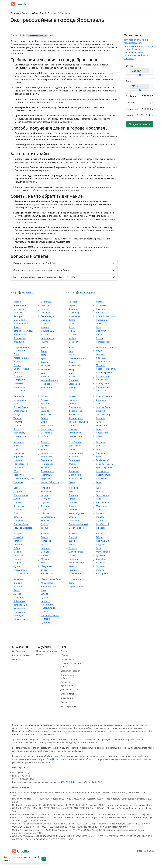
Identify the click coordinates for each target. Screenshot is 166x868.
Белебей (16, 541)
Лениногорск (46, 471)
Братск (71, 377)
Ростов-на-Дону (20, 358)
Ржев (70, 544)
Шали (70, 583)
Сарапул (71, 502)
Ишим (70, 555)
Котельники (18, 521)
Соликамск (18, 597)
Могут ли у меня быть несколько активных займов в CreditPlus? (45, 277)
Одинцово (100, 400)
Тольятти (17, 422)
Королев (99, 354)
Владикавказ (18, 338)
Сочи (15, 404)
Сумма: (130, 66)
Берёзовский (101, 460)
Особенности (19, 651)
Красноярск (73, 316)
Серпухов (44, 499)
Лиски (70, 482)
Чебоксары (45, 384)
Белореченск (46, 453)
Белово (71, 517)
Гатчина (71, 396)
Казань (43, 334)
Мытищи (99, 365)
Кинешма (72, 488)
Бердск (43, 418)
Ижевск (43, 324)
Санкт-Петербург (20, 369)
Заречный (17, 579)
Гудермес (44, 622)
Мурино (99, 521)
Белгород (17, 316)
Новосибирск (101, 320)
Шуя (69, 491)
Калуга (43, 342)
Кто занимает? (68, 694)
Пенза (98, 334)
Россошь (99, 442)
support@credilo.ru (48, 759)
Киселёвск (72, 521)
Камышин (72, 471)
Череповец (18, 433)
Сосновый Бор (102, 415)
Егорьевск (17, 502)
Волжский (72, 380)
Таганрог (17, 418)
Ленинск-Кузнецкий (77, 524)
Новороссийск (102, 387)
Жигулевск (72, 415)
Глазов (71, 499)
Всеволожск (46, 433)
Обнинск (72, 510)
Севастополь (18, 400)
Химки (15, 429)
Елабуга (43, 468)
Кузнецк (16, 583)
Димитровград (75, 552)
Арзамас (44, 400)
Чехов (43, 510)
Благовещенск (19, 324)
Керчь (98, 429)
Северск (71, 548)
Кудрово (99, 517)
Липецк (71, 331)
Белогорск (45, 415)
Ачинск (98, 491)
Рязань (16, 361)
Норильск (17, 457)
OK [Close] (44, 859)
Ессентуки (17, 616)
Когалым (44, 548)
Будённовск (18, 608)
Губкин (98, 537)
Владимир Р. (28, 293)
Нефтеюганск (74, 436)
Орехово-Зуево (20, 524)
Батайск (44, 594)
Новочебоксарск (75, 563)
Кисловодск (18, 619)
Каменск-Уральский (77, 422)
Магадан (72, 334)
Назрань (99, 309)
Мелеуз (16, 552)
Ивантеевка (18, 510)
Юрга (97, 488)
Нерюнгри (100, 534)
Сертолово (17, 555)
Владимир (17, 342)
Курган (71, 320)
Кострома (72, 309)
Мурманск (100, 305)
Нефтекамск (73, 433)
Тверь (42, 351)
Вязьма (43, 544)
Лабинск (44, 442)
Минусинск (100, 506)
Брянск (16, 327)
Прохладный (101, 541)
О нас (15, 659)
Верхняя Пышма (103, 464)
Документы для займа (68, 677)
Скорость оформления (67, 684)
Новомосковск (47, 574)
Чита (70, 351)
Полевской (100, 478)
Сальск (43, 611)
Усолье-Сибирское (49, 482)
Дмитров (72, 404)
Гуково (43, 597)
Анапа (43, 449)
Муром (16, 566)
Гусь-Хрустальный (21, 574)
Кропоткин (18, 475)
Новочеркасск (19, 464)
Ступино (44, 502)
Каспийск (99, 563)
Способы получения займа (71, 665)
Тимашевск (45, 457)
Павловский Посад (22, 528)
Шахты (15, 446)
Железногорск (74, 411)
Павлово (99, 453)
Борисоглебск (74, 478)
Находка (71, 429)
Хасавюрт (17, 468)
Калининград (46, 338)
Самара (16, 365)
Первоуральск (102, 475)
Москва (98, 302)
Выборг (43, 436)
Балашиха (17, 442)
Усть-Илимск (74, 442)
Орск (15, 449)
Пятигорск (17, 396)
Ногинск (71, 570)
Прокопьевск (19, 453)
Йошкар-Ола (46, 331)
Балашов (44, 534)
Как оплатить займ (133, 52)
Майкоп (71, 338)
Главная (15, 13)
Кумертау (17, 544)
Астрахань (17, 309)
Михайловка (73, 475)
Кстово (98, 449)
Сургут (15, 415)
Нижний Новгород (104, 316)
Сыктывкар (18, 391)
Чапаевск (44, 619)
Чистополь (45, 475)
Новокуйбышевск (48, 615)
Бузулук (98, 570)
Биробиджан (18, 320)
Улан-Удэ (44, 366)
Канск (98, 499)
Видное (43, 422)
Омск (97, 324)
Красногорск (18, 436)
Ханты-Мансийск (48, 380)
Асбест (98, 457)
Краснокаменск (75, 574)
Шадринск (100, 544)
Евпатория (100, 425)
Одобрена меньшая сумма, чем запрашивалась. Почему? (42, 270)
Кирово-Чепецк (75, 587)
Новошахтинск (47, 608)
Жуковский (18, 506)
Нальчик (99, 313)
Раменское (45, 491)
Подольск (100, 391)
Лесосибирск (101, 502)
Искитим (99, 566)
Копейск (44, 521)
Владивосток (19, 334)
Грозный (44, 313)
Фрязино (44, 506)
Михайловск (46, 583)
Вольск (43, 537)
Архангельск (18, 305)
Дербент (71, 400)
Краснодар (73, 313)
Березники (17, 587)
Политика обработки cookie (47, 653)
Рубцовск (72, 457)
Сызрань (99, 418)
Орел (97, 327)
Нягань (43, 555)
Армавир (44, 404)
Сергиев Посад (102, 407)
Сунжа (43, 570)
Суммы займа (67, 659)
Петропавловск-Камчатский (20, 349)
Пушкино (44, 488)
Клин (15, 513)
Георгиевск (18, 612)
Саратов (16, 376)
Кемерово (72, 302)
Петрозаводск (102, 342)
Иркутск (44, 327)
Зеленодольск (74, 418)
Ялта (97, 422)
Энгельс (44, 396)
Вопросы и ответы (21, 655)
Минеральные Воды (50, 579)
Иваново (44, 320)
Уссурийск (17, 425)
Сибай (15, 548)
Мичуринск (45, 566)
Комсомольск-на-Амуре (103, 349)
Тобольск (72, 559)
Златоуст (72, 387)
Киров (70, 305)
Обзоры (64, 655)
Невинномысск (47, 587)
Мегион (43, 559)
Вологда (44, 305)
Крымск (44, 446)
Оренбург (100, 331)
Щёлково (44, 513)
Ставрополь (18, 387)
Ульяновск (45, 369)
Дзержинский (19, 491)
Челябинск (45, 387)
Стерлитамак (19, 411)
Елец (97, 548)
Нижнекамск (101, 376)
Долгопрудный (20, 495)
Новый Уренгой (103, 396)
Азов (42, 590)
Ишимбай (17, 537)
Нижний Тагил (102, 380)
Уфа (41, 373)
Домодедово (74, 407)
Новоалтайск (101, 433)
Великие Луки (19, 605)
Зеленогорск (101, 495)
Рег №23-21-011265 (66, 782)
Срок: (129, 81)
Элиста (71, 355)
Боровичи (72, 468)
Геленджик (45, 460)
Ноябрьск (44, 541)
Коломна (17, 517)
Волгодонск (45, 425)
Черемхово (73, 446)
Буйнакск (99, 555)
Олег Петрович (88, 293)
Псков (15, 354)
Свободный (73, 460)
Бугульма (44, 478)
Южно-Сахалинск (76, 358)
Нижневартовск (103, 372)
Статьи (64, 651)
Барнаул (16, 313)
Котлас (71, 449)
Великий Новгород (22, 331)
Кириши (99, 513)
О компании (67, 698)
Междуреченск (75, 528)
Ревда (98, 482)
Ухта (42, 563)
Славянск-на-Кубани (22, 478)
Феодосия (72, 566)
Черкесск (72, 347)
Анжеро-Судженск (76, 513)
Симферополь (19, 380)
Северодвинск (74, 453)
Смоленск (17, 383)
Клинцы (71, 464)
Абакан (16, 302)
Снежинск (100, 411)
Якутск (70, 362)
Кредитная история (70, 671)
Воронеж (44, 309)
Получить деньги (140, 124)
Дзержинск (73, 384)
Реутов (43, 495)
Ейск (14, 471)
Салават (99, 510)
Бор (97, 446)
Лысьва (16, 594)
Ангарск (71, 369)
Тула (42, 358)
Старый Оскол (19, 407)
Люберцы (99, 358)
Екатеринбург (46, 316)
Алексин (71, 534)
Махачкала (73, 342)
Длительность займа (71, 690)
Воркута (44, 552)
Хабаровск (45, 377)
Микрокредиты (68, 706)
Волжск (71, 506)
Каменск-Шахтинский (46, 603)
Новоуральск (101, 471)
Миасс (98, 436)
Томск (43, 355)
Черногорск (45, 464)
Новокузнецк (101, 383)
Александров (19, 570)
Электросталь (46, 517)
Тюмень (44, 362)
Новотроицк (101, 574)
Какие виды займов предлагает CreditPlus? (35, 263)
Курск (70, 324)
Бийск (70, 373)
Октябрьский (101, 524)
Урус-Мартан (74, 579)
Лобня (70, 425)
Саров (98, 404)
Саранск (16, 372)
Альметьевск (74, 366)
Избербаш (100, 559)
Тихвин (16, 559)
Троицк (43, 528)
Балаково (44, 411)
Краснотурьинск (103, 468)
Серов (15, 488)
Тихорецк (17, 482)
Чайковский (18, 601)
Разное (64, 702)
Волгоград (45, 302)
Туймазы (99, 528)
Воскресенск (46, 429)
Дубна (15, 499)
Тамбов (43, 347)
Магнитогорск (102, 361)
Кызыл (71, 327)
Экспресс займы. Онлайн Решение (39, 13)
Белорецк (17, 534)
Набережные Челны (105, 369)
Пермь (98, 338)
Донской (72, 537)
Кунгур (15, 590)
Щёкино (71, 541)
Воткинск (72, 495)
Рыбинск (16, 460)
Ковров (16, 563)
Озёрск (43, 524)
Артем (43, 407)
